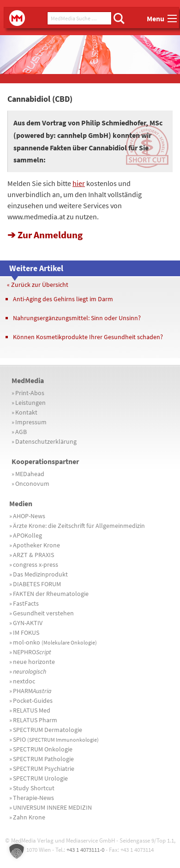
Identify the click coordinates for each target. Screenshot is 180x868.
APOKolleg (27, 535)
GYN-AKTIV (28, 623)
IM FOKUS (26, 632)
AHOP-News (29, 516)
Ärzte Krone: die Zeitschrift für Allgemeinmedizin (79, 526)
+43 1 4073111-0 (85, 850)
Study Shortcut (34, 788)
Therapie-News (33, 798)
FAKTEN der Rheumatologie (51, 594)
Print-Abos (30, 393)
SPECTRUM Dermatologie (48, 730)
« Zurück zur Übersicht (38, 285)
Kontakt (26, 412)
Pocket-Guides (33, 701)
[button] (17, 851)
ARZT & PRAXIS (33, 555)
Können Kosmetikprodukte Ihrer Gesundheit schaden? (88, 337)
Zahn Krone (29, 817)
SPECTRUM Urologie (40, 778)
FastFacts (26, 603)
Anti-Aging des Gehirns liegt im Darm (63, 299)
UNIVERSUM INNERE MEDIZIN (52, 807)
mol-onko (55, 642)
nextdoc (24, 681)
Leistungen (30, 403)
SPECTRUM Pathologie (43, 759)
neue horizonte (34, 662)
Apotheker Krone (36, 545)
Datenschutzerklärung (46, 441)
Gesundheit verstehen (43, 613)
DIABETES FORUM (37, 584)
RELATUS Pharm (35, 720)
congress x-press (36, 564)
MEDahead (30, 474)
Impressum (31, 422)
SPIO (56, 739)
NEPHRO (32, 652)
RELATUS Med (32, 710)
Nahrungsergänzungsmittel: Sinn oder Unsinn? (77, 318)
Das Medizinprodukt (40, 574)
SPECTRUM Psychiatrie (44, 769)
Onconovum (32, 484)
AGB (21, 432)
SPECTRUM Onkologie (43, 749)
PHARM (32, 691)
